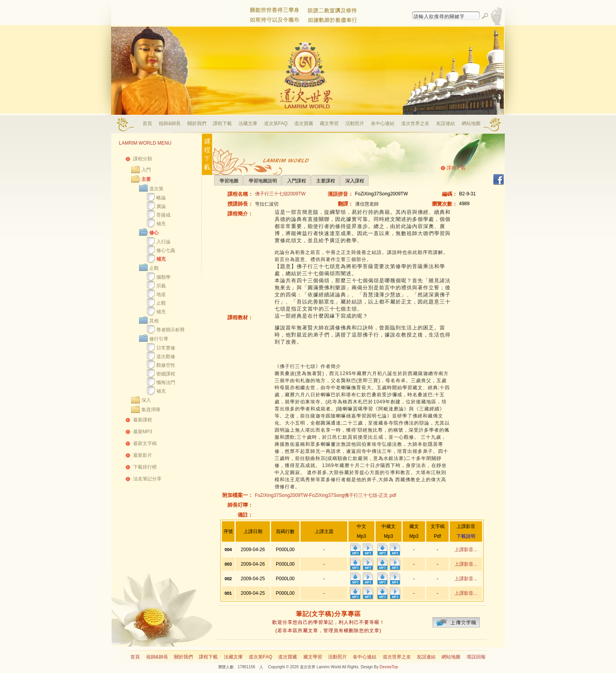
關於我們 (197, 123)
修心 (154, 233)
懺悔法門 (166, 382)
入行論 (163, 242)
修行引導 (159, 339)
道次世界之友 (415, 123)
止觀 (154, 268)
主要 (146, 179)
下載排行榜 (145, 467)
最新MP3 (143, 432)
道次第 (156, 189)
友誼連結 (445, 123)
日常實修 (166, 348)
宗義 (161, 286)
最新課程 (143, 420)
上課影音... (466, 550)
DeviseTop (389, 667)
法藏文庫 (248, 123)
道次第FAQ (276, 123)
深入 (146, 400)
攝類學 (163, 277)
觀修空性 (166, 365)
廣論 (161, 206)
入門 (146, 170)
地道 (161, 294)
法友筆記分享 (147, 479)
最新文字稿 (145, 443)
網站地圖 (471, 123)
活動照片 (355, 123)
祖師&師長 (170, 123)
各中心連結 (383, 123)
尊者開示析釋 (170, 330)
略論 (161, 198)
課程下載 (222, 123)
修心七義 (166, 250)
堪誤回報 (476, 657)
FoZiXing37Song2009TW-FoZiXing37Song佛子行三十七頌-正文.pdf (326, 495)
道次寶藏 (304, 123)
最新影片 (143, 455)
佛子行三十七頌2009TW (280, 194)
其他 (154, 321)
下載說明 (466, 536)
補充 (161, 224)
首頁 (147, 123)
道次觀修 (166, 357)
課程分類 (143, 159)
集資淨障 (151, 410)
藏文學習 (329, 123)
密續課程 (166, 374)
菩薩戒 (163, 215)
